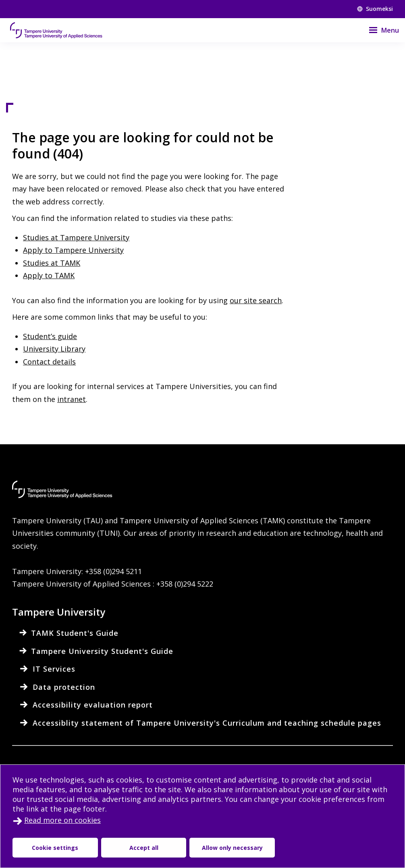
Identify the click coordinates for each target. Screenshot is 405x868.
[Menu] (379, 30)
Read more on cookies (62, 820)
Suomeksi (375, 9)
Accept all (144, 848)
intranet (72, 399)
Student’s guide (50, 336)
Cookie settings (55, 848)
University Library (54, 349)
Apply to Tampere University (73, 250)
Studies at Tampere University (76, 237)
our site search (256, 300)
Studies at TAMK (52, 263)
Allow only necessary (232, 848)
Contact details (49, 362)
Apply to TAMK (49, 275)
